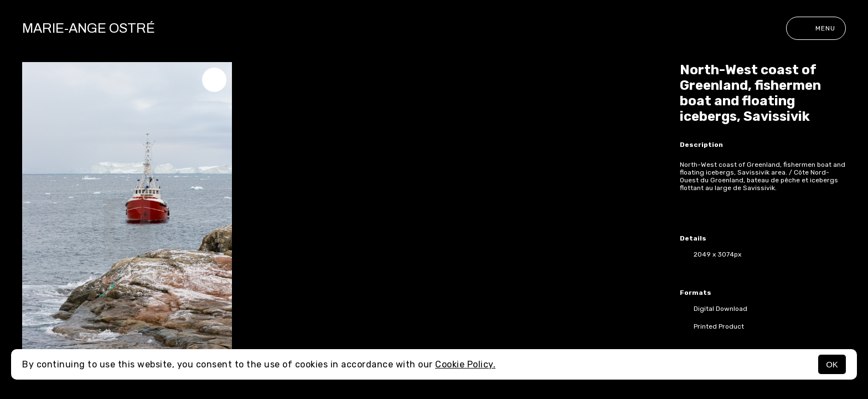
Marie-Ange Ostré (89, 28)
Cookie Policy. (465, 364)
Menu (816, 28)
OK (832, 364)
